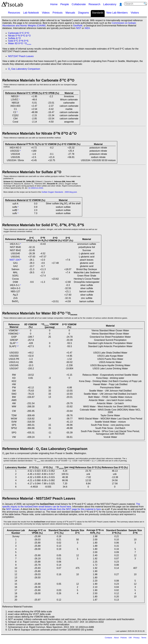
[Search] (134, 4)
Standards (98, 13)
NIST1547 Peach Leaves (21, 56)
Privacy (137, 638)
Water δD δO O (20, 43)
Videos (46, 13)
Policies (124, 638)
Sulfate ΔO (14, 38)
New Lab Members (117, 13)
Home (54, 4)
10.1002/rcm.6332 (36, 188)
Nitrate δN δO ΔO (19, 36)
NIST (79, 28)
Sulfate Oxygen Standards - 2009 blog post (59, 192)
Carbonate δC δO (19, 33)
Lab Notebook (31, 13)
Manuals (70, 13)
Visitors (135, 13)
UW (130, 638)
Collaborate (79, 4)
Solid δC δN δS (18, 41)
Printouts (58, 13)
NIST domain (13, 509)
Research (94, 4)
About (116, 638)
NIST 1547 (15, 260)
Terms (144, 638)
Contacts (109, 638)
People (65, 4)
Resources (14, 13)
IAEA (87, 28)
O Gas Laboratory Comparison (24, 69)
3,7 (17, 343)
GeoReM (78, 26)
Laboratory (110, 4)
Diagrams (84, 13)
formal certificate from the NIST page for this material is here (70, 509)
